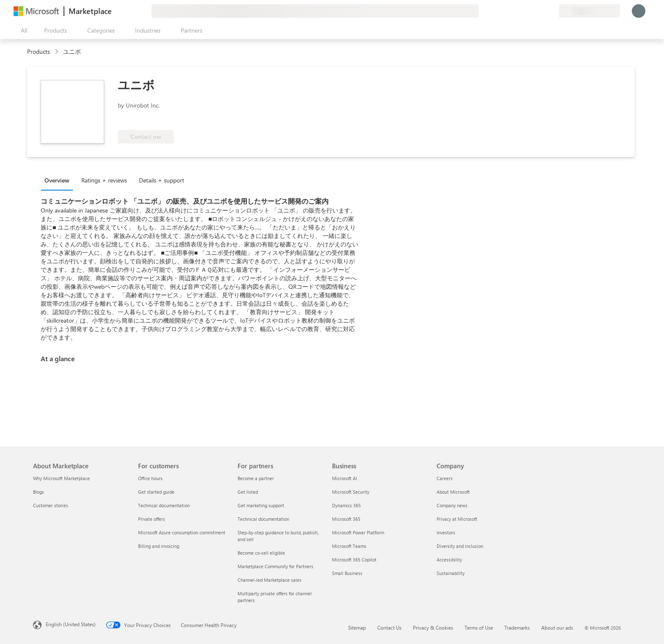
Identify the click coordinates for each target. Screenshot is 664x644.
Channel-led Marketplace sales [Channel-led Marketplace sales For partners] (270, 580)
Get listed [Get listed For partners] (248, 492)
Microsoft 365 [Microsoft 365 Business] (346, 519)
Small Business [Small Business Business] (347, 573)
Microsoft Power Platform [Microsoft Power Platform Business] (358, 532)
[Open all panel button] (22, 30)
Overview (57, 180)
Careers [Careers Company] (445, 478)
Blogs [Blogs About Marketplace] (39, 492)
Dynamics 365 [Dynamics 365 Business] (346, 505)
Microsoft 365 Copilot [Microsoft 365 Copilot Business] (354, 560)
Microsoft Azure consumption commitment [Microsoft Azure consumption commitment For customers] (182, 532)
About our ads (557, 627)
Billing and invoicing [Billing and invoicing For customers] (159, 546)
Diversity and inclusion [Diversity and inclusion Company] (460, 546)
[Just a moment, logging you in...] (639, 11)
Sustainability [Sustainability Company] (451, 573)
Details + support (162, 180)
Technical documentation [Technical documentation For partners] (263, 519)
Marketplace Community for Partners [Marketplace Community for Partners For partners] (275, 566)
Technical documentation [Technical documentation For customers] (164, 505)
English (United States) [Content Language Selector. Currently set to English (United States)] (71, 624)
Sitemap (357, 627)
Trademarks (517, 627)
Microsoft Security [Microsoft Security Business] (351, 492)
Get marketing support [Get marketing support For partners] (261, 505)
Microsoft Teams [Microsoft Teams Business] (349, 546)
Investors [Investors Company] (446, 532)
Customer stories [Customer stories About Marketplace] (51, 505)
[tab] (59, 180)
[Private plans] (552, 11)
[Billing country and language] (589, 11)
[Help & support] (532, 11)
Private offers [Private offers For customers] (152, 519)
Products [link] (39, 51)
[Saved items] (542, 11)
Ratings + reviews (104, 180)
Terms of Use (479, 627)
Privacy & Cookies (433, 627)
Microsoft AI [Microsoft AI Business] (344, 478)
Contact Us (389, 627)
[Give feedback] (522, 11)
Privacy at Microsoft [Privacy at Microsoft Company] (457, 519)
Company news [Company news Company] (452, 505)
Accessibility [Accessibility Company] (449, 560)
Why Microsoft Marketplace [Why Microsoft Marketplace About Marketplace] (61, 478)
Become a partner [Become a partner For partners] (256, 478)
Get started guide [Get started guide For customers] (156, 492)
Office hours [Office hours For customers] (150, 478)
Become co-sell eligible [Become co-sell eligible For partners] (261, 553)
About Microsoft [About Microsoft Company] (453, 492)
